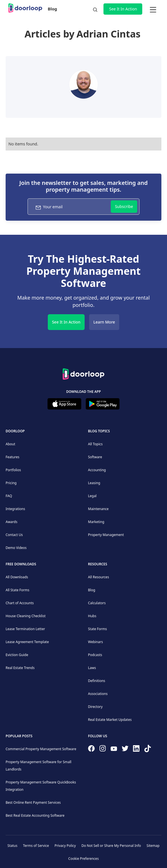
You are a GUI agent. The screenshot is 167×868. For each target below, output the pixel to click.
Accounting (97, 470)
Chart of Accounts (20, 603)
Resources (98, 564)
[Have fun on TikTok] (148, 750)
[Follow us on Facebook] (91, 750)
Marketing (96, 522)
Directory (95, 707)
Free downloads (21, 564)
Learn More (104, 322)
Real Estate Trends (20, 668)
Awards (12, 522)
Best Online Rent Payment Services (33, 802)
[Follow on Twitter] (125, 750)
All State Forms (17, 590)
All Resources (99, 577)
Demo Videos (16, 548)
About (10, 444)
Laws (92, 668)
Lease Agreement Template (27, 642)
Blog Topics (99, 431)
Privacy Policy (65, 846)
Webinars (95, 642)
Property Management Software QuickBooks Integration (41, 786)
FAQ (9, 496)
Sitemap (153, 846)
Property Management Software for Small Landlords (39, 766)
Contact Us (14, 535)
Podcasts (95, 655)
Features (13, 457)
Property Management (106, 535)
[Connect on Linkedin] (136, 750)
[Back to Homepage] (83, 373)
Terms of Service (36, 846)
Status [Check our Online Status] (13, 846)
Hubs (92, 616)
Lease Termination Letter (25, 629)
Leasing (94, 483)
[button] (153, 9)
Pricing (11, 483)
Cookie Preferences (83, 859)
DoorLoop (15, 431)
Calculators (97, 603)
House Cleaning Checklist (26, 616)
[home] (25, 8)
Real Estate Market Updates (110, 720)
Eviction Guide (17, 655)
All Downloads (17, 577)
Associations (98, 694)
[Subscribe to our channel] (114, 750)
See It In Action (123, 9)
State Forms (97, 629)
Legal (92, 496)
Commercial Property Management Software (41, 749)
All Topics (95, 444)
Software (95, 457)
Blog (52, 9)
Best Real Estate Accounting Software (35, 815)
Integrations (15, 509)
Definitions (97, 681)
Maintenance (98, 509)
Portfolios (13, 470)
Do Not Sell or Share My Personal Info (111, 846)
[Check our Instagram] (103, 749)
